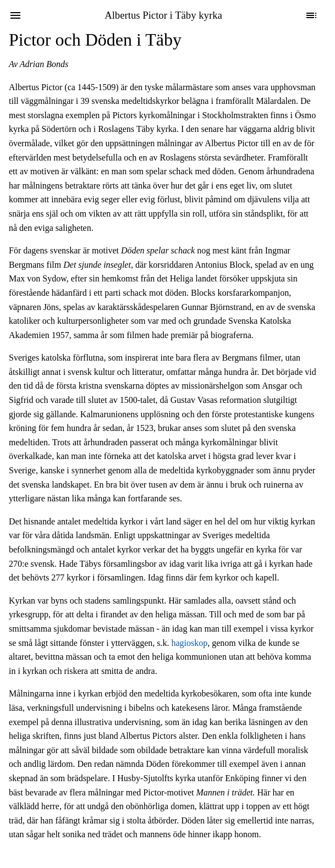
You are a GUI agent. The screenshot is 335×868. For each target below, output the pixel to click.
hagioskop (189, 643)
